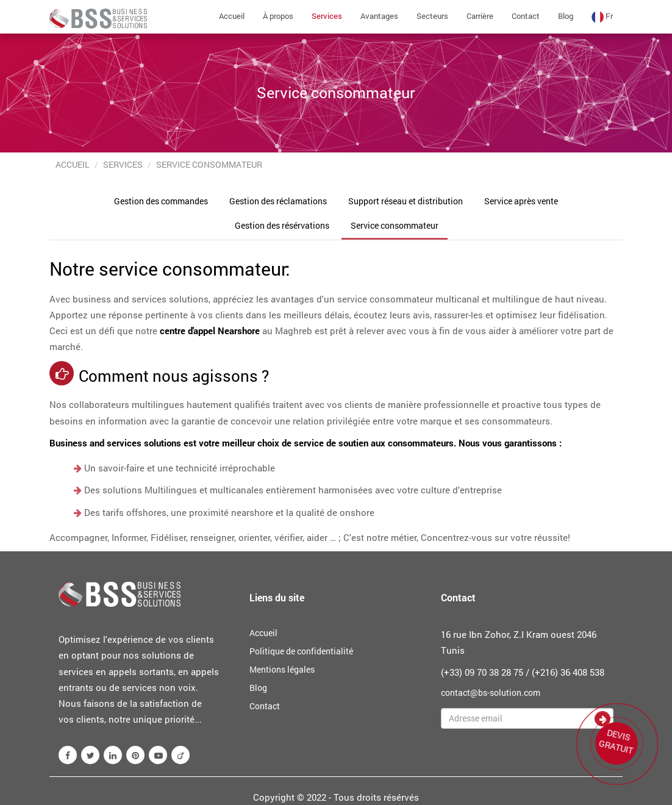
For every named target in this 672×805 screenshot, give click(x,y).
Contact (526, 16)
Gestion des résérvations (282, 225)
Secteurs (432, 16)
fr (602, 17)
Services (327, 16)
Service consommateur (395, 225)
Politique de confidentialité (301, 651)
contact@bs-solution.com (491, 692)
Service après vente (521, 201)
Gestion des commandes (161, 201)
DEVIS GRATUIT (617, 741)
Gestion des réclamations (278, 201)
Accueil (232, 16)
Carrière (480, 16)
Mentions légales (282, 669)
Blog (566, 16)
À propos (278, 16)
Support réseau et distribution (406, 201)
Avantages (379, 16)
